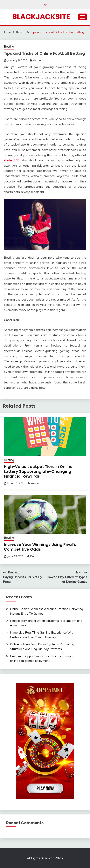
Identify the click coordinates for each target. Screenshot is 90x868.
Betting (9, 46)
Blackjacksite (41, 17)
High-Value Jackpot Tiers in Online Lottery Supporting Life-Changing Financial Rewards (38, 471)
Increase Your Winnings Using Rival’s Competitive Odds (40, 547)
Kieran (37, 60)
